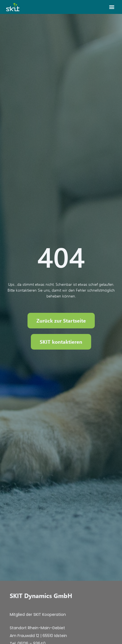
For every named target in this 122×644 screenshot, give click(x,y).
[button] (112, 7)
